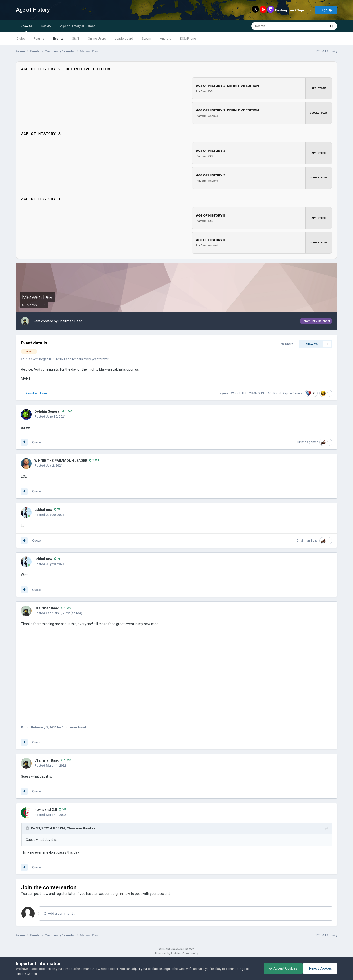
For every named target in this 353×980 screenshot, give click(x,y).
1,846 (67, 411)
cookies (45, 969)
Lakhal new (43, 510)
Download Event (36, 393)
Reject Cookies (320, 968)
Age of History (33, 10)
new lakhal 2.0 (46, 809)
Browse (26, 28)
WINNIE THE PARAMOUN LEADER (253, 393)
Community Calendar (316, 321)
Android (166, 38)
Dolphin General (293, 393)
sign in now (122, 894)
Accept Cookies (283, 968)
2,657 (94, 460)
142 (63, 809)
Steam (146, 38)
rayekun (224, 393)
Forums (39, 38)
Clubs (21, 38)
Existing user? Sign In (293, 10)
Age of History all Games (78, 26)
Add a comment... (59, 914)
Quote (36, 442)
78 (57, 510)
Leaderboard (124, 38)
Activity (46, 26)
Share (287, 344)
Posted (50, 416)
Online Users (97, 38)
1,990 (66, 608)
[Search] (277, 26)
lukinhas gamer (307, 442)
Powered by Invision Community (176, 953)
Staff (76, 38)
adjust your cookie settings (151, 969)
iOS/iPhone (188, 38)
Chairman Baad (70, 321)
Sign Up (326, 10)
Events (58, 38)
